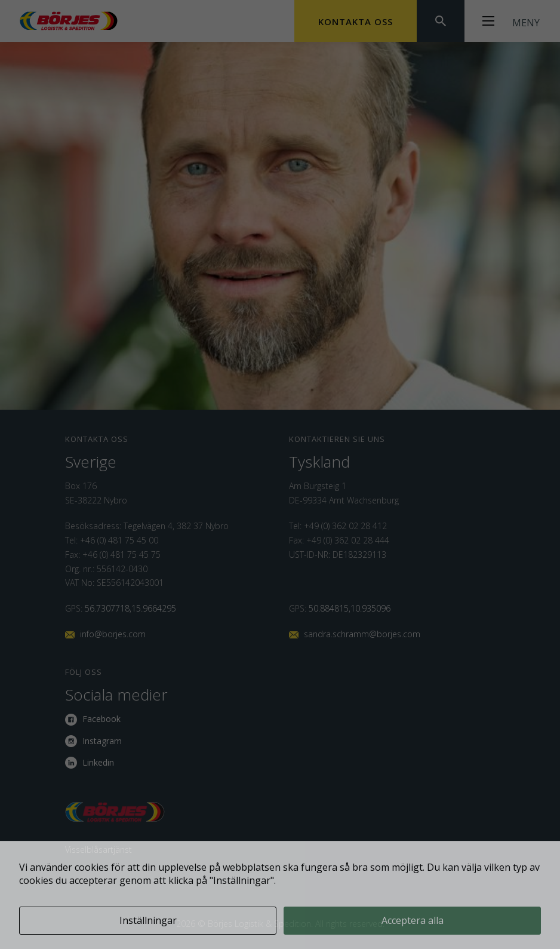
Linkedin (98, 762)
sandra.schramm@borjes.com (362, 634)
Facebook (101, 719)
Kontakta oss (356, 22)
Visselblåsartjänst (99, 850)
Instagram (102, 741)
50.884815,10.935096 (350, 608)
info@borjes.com (113, 634)
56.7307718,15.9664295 (130, 608)
